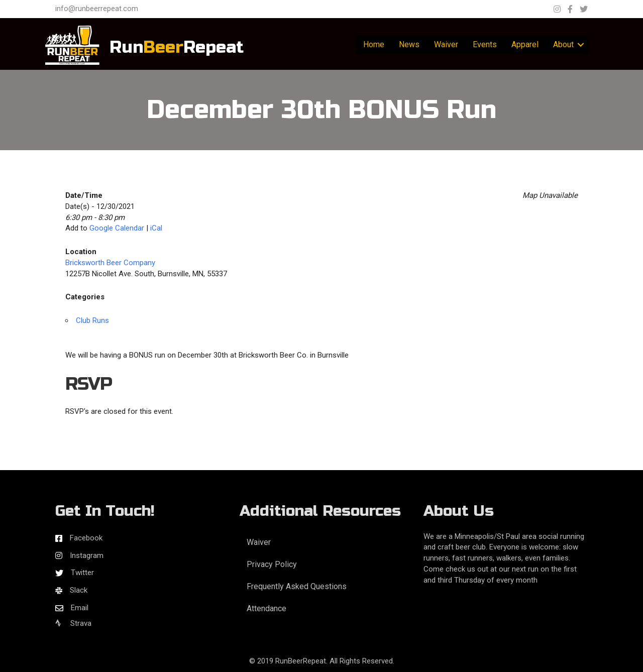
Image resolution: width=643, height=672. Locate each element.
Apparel (525, 44)
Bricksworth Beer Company (110, 263)
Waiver (446, 44)
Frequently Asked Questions (297, 586)
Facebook (86, 538)
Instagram (87, 555)
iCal (156, 228)
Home (374, 44)
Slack (79, 590)
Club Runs (92, 320)
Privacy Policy (272, 564)
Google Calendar (117, 228)
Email (80, 608)
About (563, 44)
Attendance (266, 608)
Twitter (82, 573)
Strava (73, 623)
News (409, 44)
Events (485, 44)
